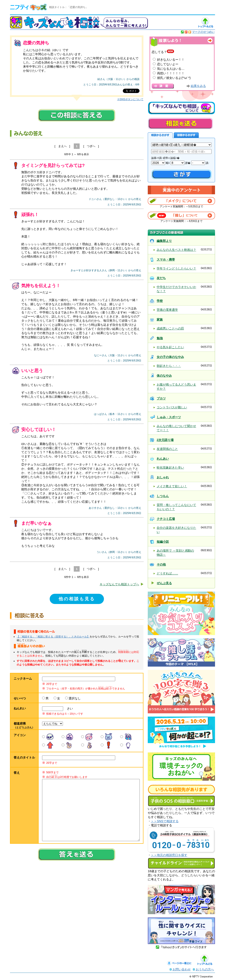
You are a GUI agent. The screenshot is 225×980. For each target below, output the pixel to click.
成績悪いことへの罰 (170, 328)
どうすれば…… (167, 573)
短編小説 (163, 542)
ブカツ (161, 398)
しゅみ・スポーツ (169, 417)
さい (68, 709)
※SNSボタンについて (130, 99)
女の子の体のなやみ (170, 357)
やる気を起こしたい (170, 347)
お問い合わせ (182, 969)
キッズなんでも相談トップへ (119, 584)
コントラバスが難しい (172, 407)
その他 (161, 564)
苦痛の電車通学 (167, 310)
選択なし (75, 698)
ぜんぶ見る (164, 583)
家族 (160, 319)
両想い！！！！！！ (171, 73)
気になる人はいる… (171, 69)
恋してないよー (168, 64)
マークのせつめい (203, 32)
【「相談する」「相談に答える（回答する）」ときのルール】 (53, 637)
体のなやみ (164, 376)
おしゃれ (163, 477)
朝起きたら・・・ (169, 366)
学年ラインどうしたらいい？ (176, 268)
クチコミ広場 (166, 519)
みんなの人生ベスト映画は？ (176, 250)
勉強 (160, 338)
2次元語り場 (165, 440)
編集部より (164, 241)
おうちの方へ (205, 969)
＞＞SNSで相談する (165, 821)
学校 (160, 301)
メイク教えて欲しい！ (172, 486)
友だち (161, 278)
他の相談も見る (77, 599)
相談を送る (180, 123)
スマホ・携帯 (166, 260)
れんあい (163, 459)
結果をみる (198, 86)
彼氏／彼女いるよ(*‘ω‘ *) (174, 78)
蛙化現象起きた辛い (170, 468)
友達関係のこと (167, 449)
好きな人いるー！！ (171, 60)
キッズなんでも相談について (181, 108)
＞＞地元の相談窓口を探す (169, 855)
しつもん (163, 496)
